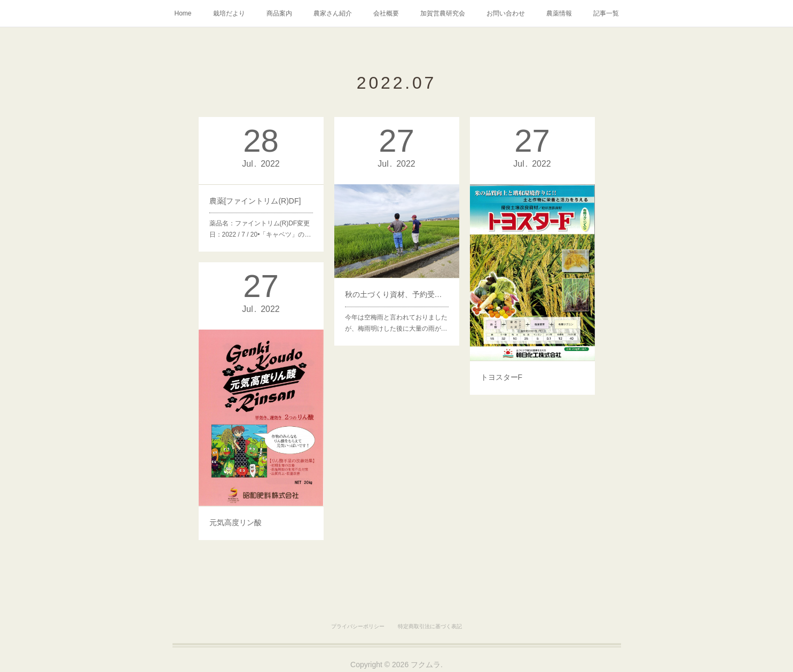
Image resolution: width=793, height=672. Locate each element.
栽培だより (229, 13)
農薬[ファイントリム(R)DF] (255, 200)
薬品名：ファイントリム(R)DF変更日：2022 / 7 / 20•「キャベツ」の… (260, 226)
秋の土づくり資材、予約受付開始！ (396, 290)
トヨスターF (503, 369)
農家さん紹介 (333, 13)
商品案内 (279, 13)
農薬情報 (559, 13)
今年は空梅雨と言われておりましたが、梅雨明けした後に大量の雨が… (396, 317)
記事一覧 (606, 13)
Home (183, 13)
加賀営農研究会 (443, 13)
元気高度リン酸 (237, 514)
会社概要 (386, 13)
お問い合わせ (506, 13)
